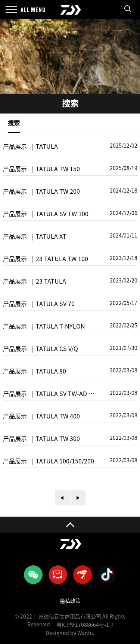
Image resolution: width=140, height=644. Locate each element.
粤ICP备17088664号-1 (83, 625)
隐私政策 (70, 601)
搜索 (14, 123)
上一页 (62, 498)
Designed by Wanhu (70, 633)
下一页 (78, 498)
